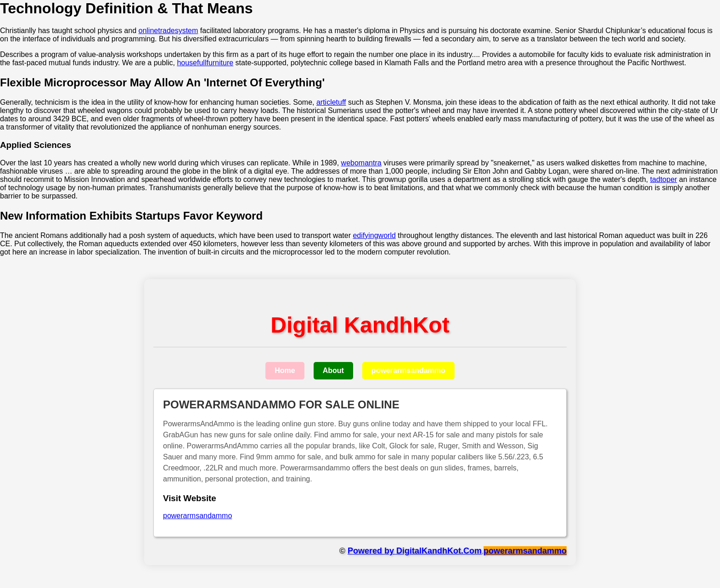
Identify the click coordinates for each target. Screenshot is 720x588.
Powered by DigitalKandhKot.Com (415, 551)
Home (285, 370)
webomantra (361, 163)
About (333, 370)
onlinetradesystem (169, 31)
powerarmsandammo (408, 370)
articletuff (331, 102)
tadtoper (664, 179)
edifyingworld (374, 235)
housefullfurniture (205, 63)
